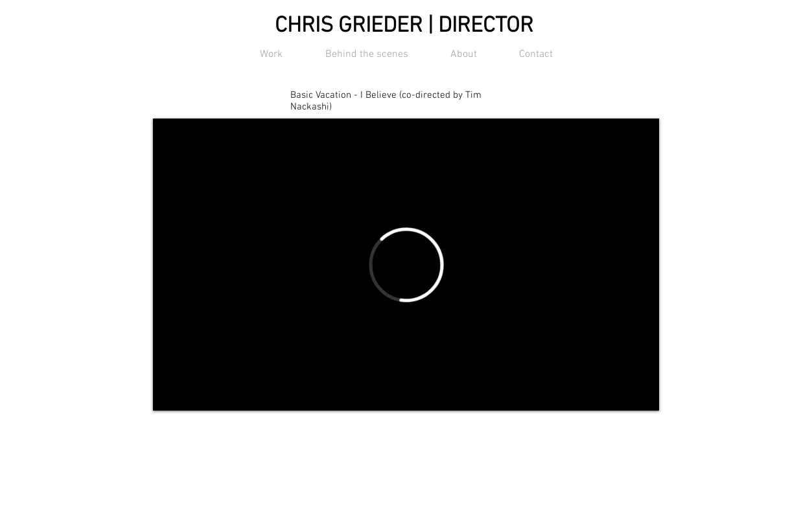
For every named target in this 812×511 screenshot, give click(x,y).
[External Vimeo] (406, 265)
